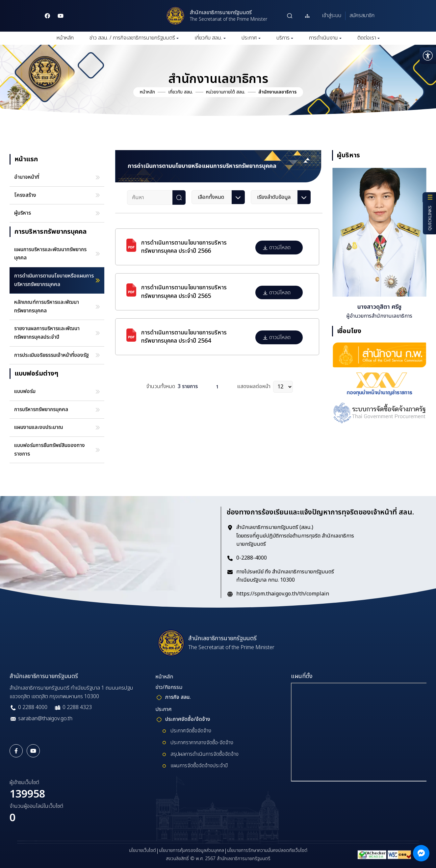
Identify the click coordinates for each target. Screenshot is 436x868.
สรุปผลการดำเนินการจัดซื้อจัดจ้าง (205, 754)
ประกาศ (251, 38)
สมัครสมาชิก (362, 15)
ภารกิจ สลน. (178, 697)
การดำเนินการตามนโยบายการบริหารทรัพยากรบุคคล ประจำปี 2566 (184, 247)
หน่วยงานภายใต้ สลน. (226, 92)
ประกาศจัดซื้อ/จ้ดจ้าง (188, 719)
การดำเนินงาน (325, 38)
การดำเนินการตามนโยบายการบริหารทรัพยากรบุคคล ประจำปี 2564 (184, 337)
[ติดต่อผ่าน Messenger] (421, 853)
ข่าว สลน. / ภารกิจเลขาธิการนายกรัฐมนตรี (134, 38)
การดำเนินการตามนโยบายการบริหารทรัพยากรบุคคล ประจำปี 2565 (184, 292)
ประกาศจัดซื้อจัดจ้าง (191, 731)
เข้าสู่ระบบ (332, 15)
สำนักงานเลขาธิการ (277, 92)
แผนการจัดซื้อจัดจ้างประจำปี (199, 766)
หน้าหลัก (65, 38)
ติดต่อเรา (369, 38)
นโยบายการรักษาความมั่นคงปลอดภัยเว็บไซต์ (267, 850)
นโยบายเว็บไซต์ (142, 850)
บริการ (285, 38)
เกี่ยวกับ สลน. (210, 38)
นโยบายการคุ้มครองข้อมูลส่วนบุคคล (192, 850)
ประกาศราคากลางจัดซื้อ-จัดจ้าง (202, 743)
